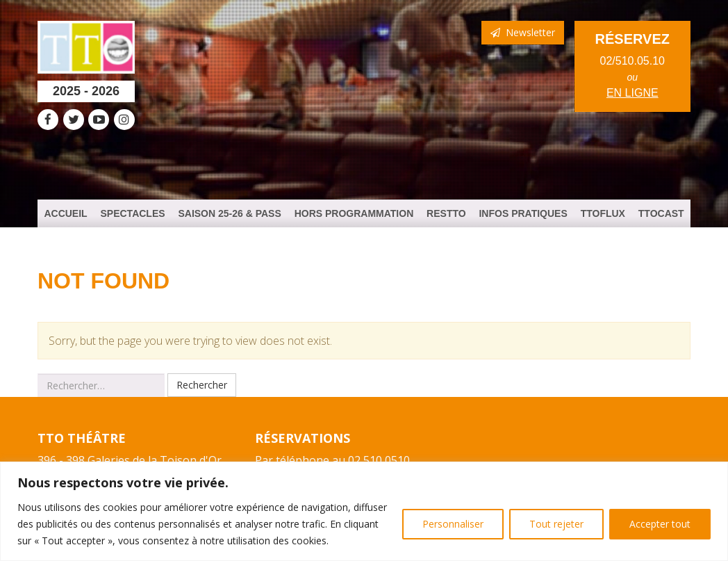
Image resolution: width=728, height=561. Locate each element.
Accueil (65, 213)
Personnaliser (453, 524)
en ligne (632, 93)
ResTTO (446, 213)
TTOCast (661, 213)
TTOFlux (603, 213)
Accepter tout (660, 524)
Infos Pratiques (523, 213)
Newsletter (523, 32)
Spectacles (133, 213)
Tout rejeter (556, 524)
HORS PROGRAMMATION (354, 213)
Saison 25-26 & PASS (229, 213)
